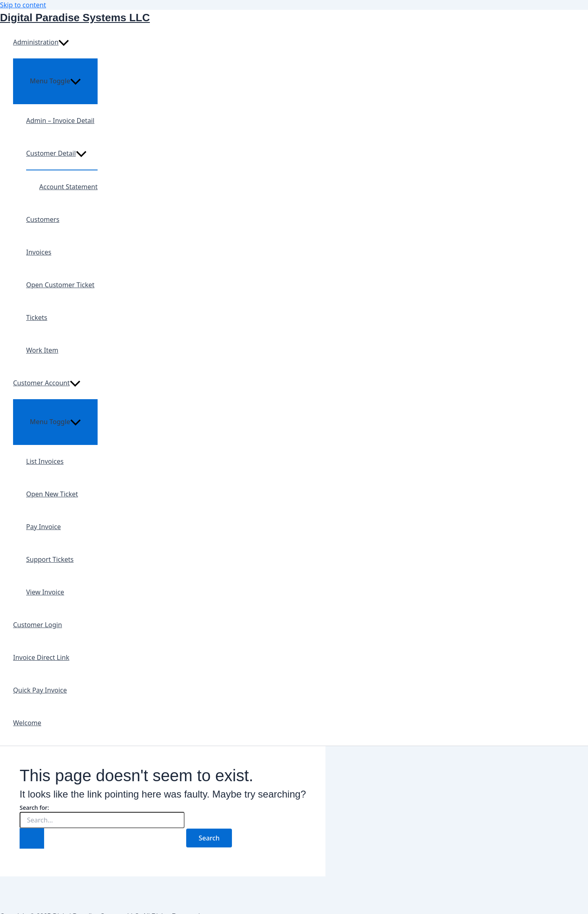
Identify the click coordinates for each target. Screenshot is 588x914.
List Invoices (45, 461)
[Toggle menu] (55, 81)
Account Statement (68, 187)
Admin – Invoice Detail (60, 121)
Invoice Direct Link (41, 657)
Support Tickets (50, 559)
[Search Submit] (32, 838)
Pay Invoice (43, 527)
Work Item (42, 350)
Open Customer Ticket (60, 285)
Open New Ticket (52, 494)
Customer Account (47, 383)
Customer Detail (56, 153)
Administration (41, 42)
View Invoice (45, 592)
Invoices (39, 252)
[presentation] (64, 42)
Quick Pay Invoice (40, 690)
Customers (43, 219)
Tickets (37, 317)
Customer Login (38, 625)
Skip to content (23, 5)
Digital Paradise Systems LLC (75, 18)
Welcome (27, 723)
